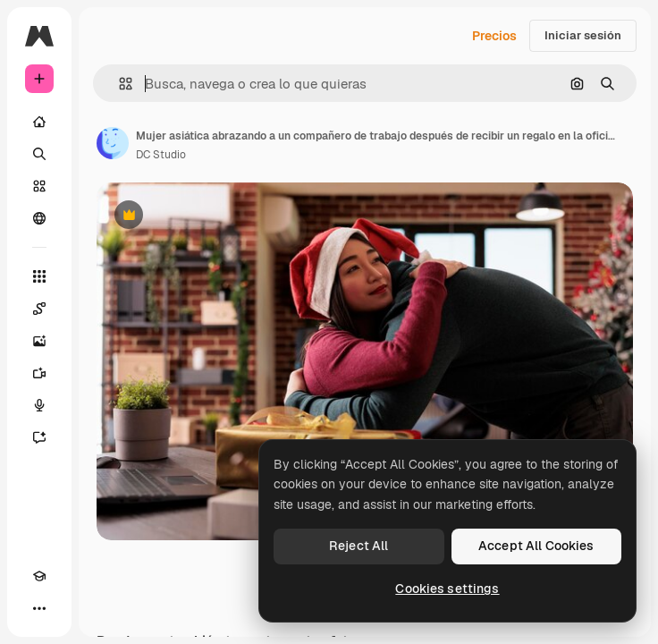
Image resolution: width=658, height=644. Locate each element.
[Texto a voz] (39, 405)
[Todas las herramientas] (39, 276)
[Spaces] (39, 309)
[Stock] (39, 186)
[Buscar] (39, 154)
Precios (494, 36)
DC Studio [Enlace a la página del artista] (161, 155)
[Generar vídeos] (39, 373)
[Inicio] (39, 122)
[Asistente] (39, 437)
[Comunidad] (39, 218)
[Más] (39, 608)
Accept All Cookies (536, 546)
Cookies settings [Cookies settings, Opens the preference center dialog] (447, 589)
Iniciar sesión (583, 35)
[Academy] (39, 576)
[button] (118, 84)
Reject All (359, 546)
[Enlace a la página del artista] (113, 143)
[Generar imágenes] (39, 341)
